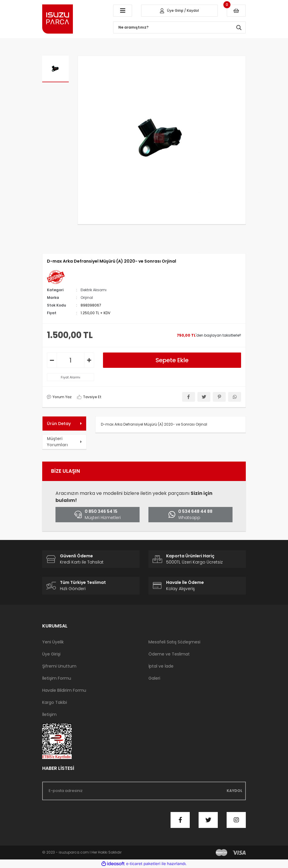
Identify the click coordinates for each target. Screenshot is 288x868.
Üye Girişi (51, 654)
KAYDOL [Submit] (234, 791)
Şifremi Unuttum (59, 666)
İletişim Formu (57, 678)
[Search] (179, 27)
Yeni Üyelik (53, 642)
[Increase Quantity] (89, 360)
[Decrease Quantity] (52, 360)
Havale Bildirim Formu (64, 690)
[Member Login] (179, 11)
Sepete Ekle (172, 360)
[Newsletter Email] (144, 791)
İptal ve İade (161, 666)
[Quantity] (71, 360)
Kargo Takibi (55, 702)
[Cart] (236, 11)
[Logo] (73, 19)
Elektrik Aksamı (94, 290)
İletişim (49, 714)
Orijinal (87, 298)
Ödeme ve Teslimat (169, 654)
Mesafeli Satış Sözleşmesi (174, 642)
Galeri (154, 678)
